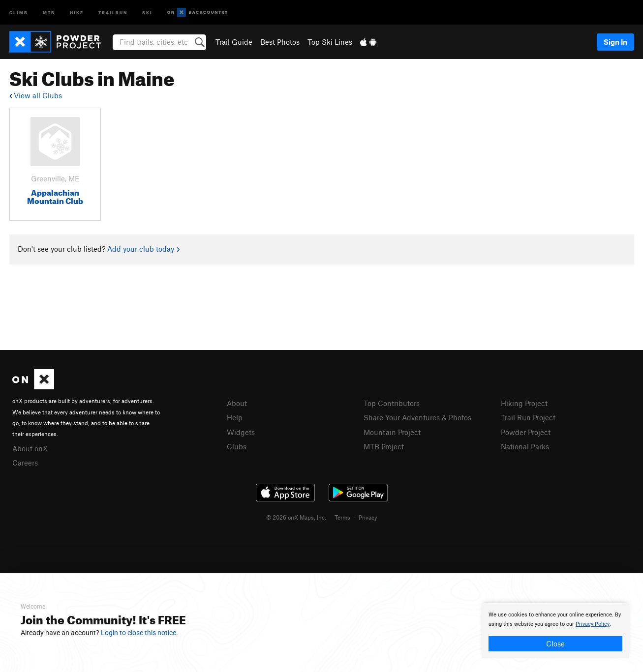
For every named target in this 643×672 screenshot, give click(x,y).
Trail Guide (234, 42)
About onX (30, 448)
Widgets (241, 432)
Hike (77, 12)
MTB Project (384, 446)
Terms (342, 517)
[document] (555, 631)
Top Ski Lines (330, 42)
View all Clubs (36, 95)
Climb (19, 12)
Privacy (368, 517)
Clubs (237, 446)
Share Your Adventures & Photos (417, 417)
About (237, 403)
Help (235, 417)
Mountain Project (392, 432)
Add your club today (143, 249)
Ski (147, 12)
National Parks (525, 446)
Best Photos (280, 42)
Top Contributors (392, 403)
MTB (49, 12)
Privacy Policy (593, 624)
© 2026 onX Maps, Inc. (296, 517)
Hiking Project (524, 403)
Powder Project (526, 432)
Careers (25, 463)
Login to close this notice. (139, 633)
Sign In (615, 42)
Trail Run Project (528, 417)
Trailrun (113, 12)
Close (555, 643)
